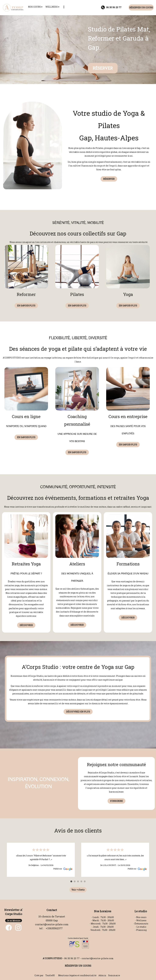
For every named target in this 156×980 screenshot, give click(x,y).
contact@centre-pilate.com (52, 924)
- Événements (141, 924)
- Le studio (141, 927)
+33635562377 (54, 928)
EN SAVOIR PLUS (26, 306)
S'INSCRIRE (116, 801)
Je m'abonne (14, 921)
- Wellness (141, 920)
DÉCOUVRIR (26, 625)
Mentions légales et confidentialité (77, 975)
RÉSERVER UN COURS (141, 8)
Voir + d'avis (78, 890)
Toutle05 (50, 975)
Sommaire (114, 975)
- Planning (141, 930)
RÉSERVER (103, 68)
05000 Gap (52, 920)
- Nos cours (141, 917)
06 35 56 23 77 (72, 958)
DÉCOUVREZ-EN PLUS (78, 712)
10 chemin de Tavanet (52, 916)
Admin (102, 975)
